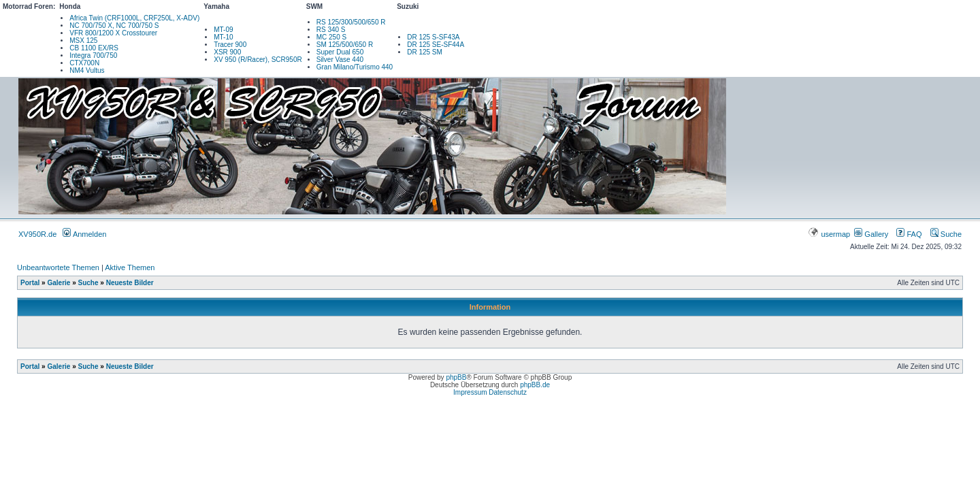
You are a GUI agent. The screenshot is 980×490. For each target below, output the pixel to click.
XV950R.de (37, 234)
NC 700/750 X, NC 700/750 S (114, 26)
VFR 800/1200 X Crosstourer (113, 33)
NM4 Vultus (87, 70)
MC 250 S (331, 37)
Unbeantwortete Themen (58, 267)
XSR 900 (227, 52)
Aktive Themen (130, 267)
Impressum (470, 392)
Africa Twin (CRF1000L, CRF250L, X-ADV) (134, 18)
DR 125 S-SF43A (433, 37)
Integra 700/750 (93, 55)
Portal (30, 283)
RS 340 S (331, 30)
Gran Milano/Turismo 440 (355, 67)
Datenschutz (508, 392)
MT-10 (223, 37)
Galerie (59, 283)
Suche (946, 234)
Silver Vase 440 (340, 60)
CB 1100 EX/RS (94, 48)
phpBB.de (535, 385)
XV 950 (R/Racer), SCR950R (258, 60)
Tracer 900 (230, 45)
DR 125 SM (425, 52)
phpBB (456, 377)
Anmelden (84, 234)
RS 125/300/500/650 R (351, 22)
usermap (830, 234)
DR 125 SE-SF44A (436, 45)
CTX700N (84, 63)
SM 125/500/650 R (345, 45)
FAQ (909, 234)
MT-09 (223, 30)
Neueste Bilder (130, 283)
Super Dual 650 (340, 52)
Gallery (871, 234)
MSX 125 (83, 40)
